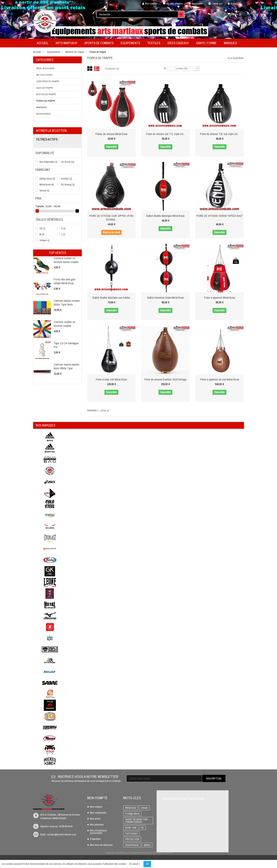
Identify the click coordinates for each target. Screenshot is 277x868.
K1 (142, 828)
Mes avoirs (95, 819)
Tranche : (40, 206)
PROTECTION (132, 839)
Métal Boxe (47, 185)
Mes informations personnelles (98, 832)
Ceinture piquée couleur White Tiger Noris (67, 302)
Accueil (37, 52)
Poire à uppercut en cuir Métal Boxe (220, 379)
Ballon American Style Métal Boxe (165, 298)
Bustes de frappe (46, 94)
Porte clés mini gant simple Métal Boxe (65, 281)
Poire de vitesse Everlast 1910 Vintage (166, 379)
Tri (165, 68)
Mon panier (196, 4)
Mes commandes (98, 813)
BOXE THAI (131, 828)
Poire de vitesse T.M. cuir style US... (220, 134)
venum (144, 808)
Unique (45, 240)
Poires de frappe (46, 101)
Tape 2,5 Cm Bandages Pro (66, 345)
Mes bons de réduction (101, 845)
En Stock (68, 162)
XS (42, 228)
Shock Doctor (132, 845)
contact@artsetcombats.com (62, 834)
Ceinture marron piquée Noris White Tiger (66, 366)
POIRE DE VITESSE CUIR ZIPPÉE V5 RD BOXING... (111, 218)
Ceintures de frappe (48, 81)
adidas (147, 845)
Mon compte (148, 4)
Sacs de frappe (45, 88)
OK (147, 864)
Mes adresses (97, 825)
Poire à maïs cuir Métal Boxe (111, 379)
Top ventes (57, 253)
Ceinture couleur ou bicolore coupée (64, 324)
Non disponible (48, 162)
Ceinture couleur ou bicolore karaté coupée (66, 260)
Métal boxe (131, 808)
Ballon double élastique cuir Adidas (111, 298)
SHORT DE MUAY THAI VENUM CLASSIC (136, 821)
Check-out (215, 4)
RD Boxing (68, 185)
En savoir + (135, 864)
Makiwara (41, 107)
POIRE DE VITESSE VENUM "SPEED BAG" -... (220, 218)
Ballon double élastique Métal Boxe (165, 216)
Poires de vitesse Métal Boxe (111, 134)
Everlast (67, 179)
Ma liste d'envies (173, 4)
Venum (44, 191)
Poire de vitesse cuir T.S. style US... (166, 134)
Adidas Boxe (47, 179)
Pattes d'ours (44, 75)
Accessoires (44, 114)
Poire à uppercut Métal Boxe (220, 298)
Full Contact (131, 833)
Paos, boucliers (45, 68)
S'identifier (235, 4)
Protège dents (132, 814)
